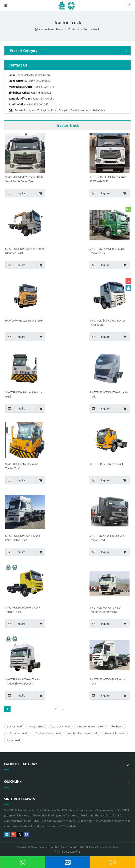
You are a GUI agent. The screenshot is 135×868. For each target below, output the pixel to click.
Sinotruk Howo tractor (91, 726)
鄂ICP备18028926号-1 (67, 852)
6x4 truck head (61, 726)
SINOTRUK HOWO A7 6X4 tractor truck (109, 394)
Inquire (15, 193)
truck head (13, 740)
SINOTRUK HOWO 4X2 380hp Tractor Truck (107, 251)
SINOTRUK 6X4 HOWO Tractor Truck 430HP (107, 323)
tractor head (14, 726)
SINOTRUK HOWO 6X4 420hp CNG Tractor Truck (23, 538)
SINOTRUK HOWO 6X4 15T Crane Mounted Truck (25, 251)
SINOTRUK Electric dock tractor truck (24, 394)
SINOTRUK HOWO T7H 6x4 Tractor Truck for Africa (105, 610)
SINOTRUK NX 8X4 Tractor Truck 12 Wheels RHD (108, 179)
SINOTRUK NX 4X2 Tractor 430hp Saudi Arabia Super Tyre (25, 179)
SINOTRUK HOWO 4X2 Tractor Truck (107, 681)
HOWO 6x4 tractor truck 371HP (24, 321)
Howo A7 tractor (115, 733)
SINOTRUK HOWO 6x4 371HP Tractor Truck (23, 610)
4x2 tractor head (17, 733)
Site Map (114, 847)
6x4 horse (117, 726)
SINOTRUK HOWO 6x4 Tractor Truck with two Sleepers (23, 681)
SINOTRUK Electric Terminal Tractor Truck (22, 466)
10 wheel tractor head (47, 733)
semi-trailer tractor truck (83, 733)
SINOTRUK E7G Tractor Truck (106, 464)
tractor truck (37, 726)
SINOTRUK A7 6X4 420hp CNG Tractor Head (107, 538)
